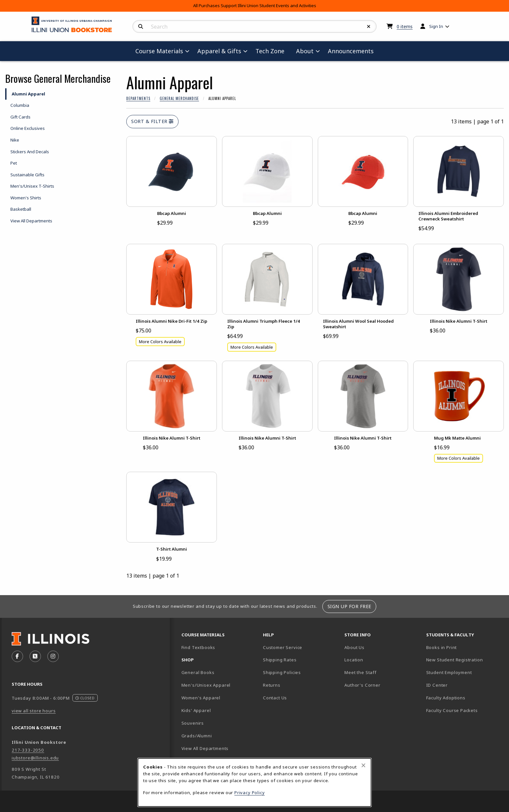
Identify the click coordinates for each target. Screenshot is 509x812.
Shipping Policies (282, 672)
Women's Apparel (201, 698)
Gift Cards (20, 117)
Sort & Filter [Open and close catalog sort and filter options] (152, 121)
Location (354, 660)
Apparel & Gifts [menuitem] (219, 51)
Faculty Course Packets (452, 710)
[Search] (141, 27)
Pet (14, 163)
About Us (354, 647)
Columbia (20, 105)
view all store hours (34, 711)
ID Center (460, 685)
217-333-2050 (28, 750)
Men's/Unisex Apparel (206, 685)
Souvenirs (193, 723)
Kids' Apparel (196, 710)
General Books (198, 672)
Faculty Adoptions (446, 698)
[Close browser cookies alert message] (363, 765)
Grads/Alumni (197, 736)
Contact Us (275, 698)
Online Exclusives (28, 128)
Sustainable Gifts (27, 175)
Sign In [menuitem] (436, 26)
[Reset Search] (369, 27)
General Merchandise (179, 98)
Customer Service (283, 647)
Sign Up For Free (349, 606)
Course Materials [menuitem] (159, 51)
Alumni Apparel (28, 94)
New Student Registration (455, 660)
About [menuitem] (305, 51)
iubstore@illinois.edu (35, 758)
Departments (138, 98)
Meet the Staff (360, 672)
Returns (272, 685)
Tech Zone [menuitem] (273, 51)
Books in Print (464, 647)
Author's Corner (362, 685)
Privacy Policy (250, 793)
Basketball (21, 209)
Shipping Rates (280, 660)
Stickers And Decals (30, 152)
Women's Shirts (26, 198)
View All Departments (31, 221)
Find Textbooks (199, 647)
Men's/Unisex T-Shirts (32, 186)
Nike (15, 140)
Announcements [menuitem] (351, 51)
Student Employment (464, 672)
